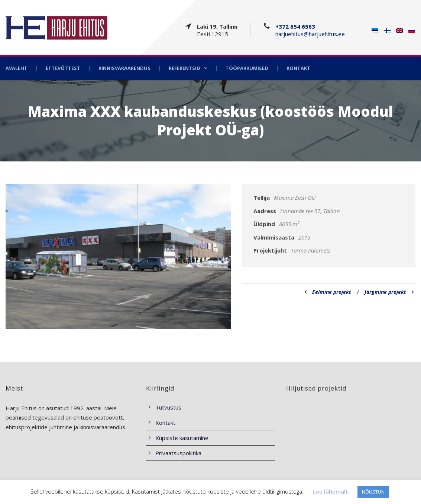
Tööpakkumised (247, 68)
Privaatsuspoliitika (178, 453)
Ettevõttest (63, 68)
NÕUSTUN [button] (373, 492)
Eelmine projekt (328, 292)
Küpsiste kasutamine (182, 438)
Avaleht (17, 68)
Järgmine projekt (389, 292)
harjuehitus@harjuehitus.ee (310, 34)
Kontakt (298, 68)
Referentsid (184, 68)
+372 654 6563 (295, 26)
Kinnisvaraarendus (124, 68)
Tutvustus (168, 407)
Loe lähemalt (330, 491)
